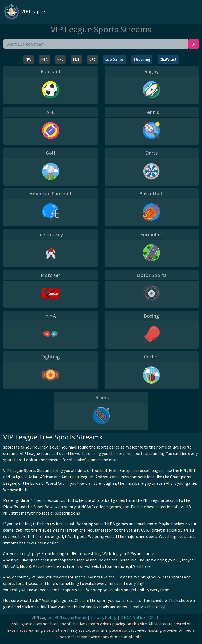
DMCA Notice (133, 617)
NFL (29, 59)
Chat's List (168, 59)
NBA (44, 59)
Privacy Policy (104, 617)
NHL (60, 59)
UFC (92, 59)
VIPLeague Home (70, 617)
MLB (76, 59)
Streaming (142, 59)
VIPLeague (24, 12)
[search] (96, 44)
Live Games (115, 59)
